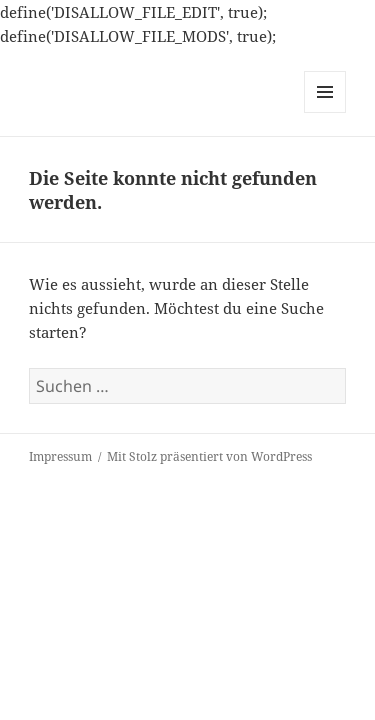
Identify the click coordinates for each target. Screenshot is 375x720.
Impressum (60, 456)
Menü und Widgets (325, 112)
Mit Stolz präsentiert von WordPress (209, 456)
